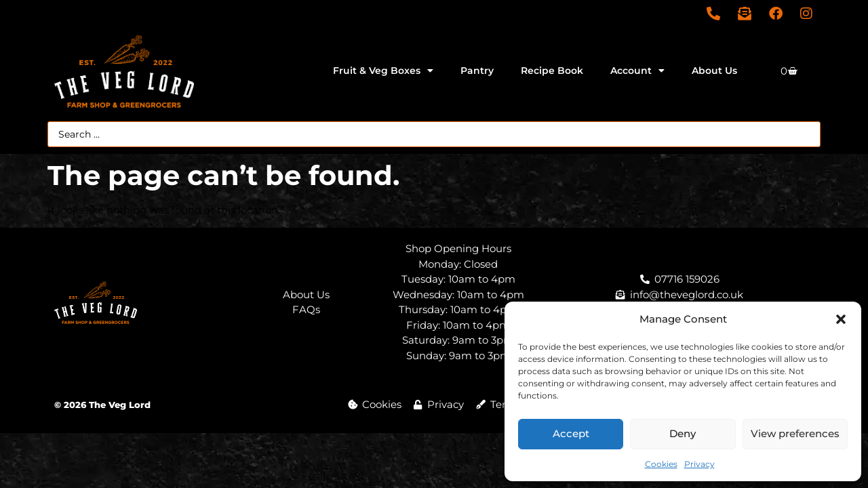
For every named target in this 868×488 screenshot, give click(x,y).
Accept (571, 433)
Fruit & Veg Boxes (383, 70)
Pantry (477, 70)
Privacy (699, 464)
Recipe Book (552, 70)
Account (637, 70)
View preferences (795, 433)
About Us (714, 70)
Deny (683, 433)
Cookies (661, 464)
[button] (841, 319)
